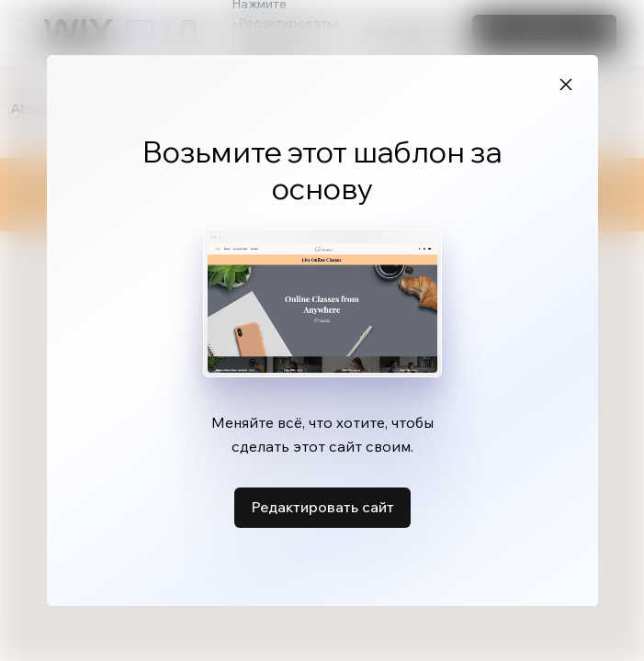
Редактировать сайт (322, 502)
